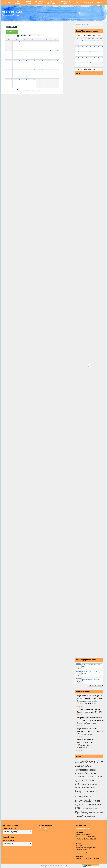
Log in (65, 866)
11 (42, 51)
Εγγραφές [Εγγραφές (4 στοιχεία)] (78, 781)
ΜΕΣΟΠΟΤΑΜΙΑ (12, 12)
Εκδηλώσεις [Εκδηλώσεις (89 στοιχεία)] (88, 780)
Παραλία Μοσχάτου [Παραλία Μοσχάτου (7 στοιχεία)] (82, 805)
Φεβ (35, 36)
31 (35, 79)
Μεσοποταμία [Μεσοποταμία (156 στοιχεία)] (83, 801)
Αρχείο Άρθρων (8, 840)
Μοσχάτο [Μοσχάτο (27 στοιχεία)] (96, 801)
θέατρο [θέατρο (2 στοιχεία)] (93, 817)
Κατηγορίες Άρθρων (10, 828)
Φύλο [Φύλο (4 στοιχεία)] (89, 817)
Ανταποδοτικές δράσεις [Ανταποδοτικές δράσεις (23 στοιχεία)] (85, 770)
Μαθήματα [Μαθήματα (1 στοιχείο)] (91, 797)
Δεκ (14, 36)
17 (35, 60)
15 (19, 60)
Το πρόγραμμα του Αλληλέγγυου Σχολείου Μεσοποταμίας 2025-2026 (90, 711)
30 (27, 79)
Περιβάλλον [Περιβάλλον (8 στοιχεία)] (87, 808)
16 (27, 60)
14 (11, 60)
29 (19, 79)
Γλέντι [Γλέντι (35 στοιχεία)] (87, 773)
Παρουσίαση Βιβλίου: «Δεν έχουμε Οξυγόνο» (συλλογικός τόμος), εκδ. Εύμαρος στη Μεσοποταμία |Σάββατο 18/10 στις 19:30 (90, 700)
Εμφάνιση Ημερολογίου (96, 685)
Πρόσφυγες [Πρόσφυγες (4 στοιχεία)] (92, 813)
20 (58, 60)
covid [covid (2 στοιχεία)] (77, 762)
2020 (40, 36)
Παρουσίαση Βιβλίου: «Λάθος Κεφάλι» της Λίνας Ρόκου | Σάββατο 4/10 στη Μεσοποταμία (90, 731)
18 (42, 60)
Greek (87, 866)
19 (50, 60)
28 (11, 79)
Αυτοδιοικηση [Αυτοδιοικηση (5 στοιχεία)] (80, 773)
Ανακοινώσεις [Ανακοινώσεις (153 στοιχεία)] (83, 766)
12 (50, 51)
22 (19, 70)
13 (58, 51)
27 (58, 70)
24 (35, 70)
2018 (8, 36)
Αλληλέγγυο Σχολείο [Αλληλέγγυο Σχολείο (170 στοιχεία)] (91, 762)
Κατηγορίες (12, 32)
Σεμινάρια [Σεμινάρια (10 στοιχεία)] (99, 813)
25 (42, 70)
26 (50, 70)
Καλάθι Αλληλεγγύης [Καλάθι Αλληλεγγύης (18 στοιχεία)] (90, 787)
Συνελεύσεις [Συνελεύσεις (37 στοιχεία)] (81, 816)
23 (27, 70)
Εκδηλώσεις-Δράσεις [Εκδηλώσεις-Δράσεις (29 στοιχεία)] (85, 784)
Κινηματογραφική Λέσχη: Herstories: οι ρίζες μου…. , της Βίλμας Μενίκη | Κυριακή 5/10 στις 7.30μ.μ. (90, 720)
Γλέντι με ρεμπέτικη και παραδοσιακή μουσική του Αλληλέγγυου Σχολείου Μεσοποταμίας (87, 744)
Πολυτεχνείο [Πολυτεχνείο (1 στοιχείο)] (94, 809)
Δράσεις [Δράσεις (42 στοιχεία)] (98, 777)
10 (35, 51)
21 (11, 70)
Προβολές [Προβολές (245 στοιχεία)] (81, 812)
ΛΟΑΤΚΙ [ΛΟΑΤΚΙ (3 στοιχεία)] (86, 797)
